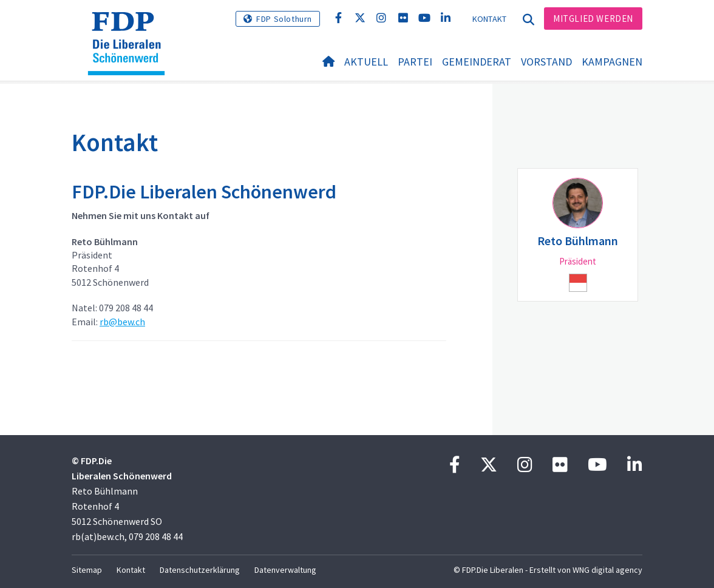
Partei (415, 62)
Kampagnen (612, 62)
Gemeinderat (477, 62)
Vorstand (546, 62)
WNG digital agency (607, 570)
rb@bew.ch (122, 322)
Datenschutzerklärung (200, 570)
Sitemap (87, 570)
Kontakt (490, 19)
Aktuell (366, 62)
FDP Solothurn (284, 19)
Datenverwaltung (285, 570)
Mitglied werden (593, 19)
